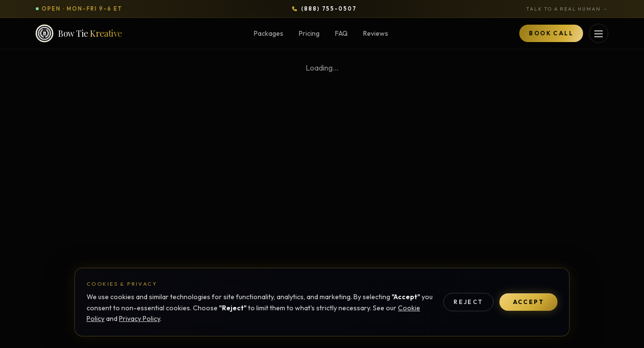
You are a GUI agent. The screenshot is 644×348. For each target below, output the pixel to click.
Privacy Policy (139, 319)
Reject (468, 302)
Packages (269, 33)
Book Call (551, 33)
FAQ (341, 33)
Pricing (309, 33)
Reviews (376, 33)
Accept (528, 302)
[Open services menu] (599, 33)
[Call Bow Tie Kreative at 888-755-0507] (324, 9)
